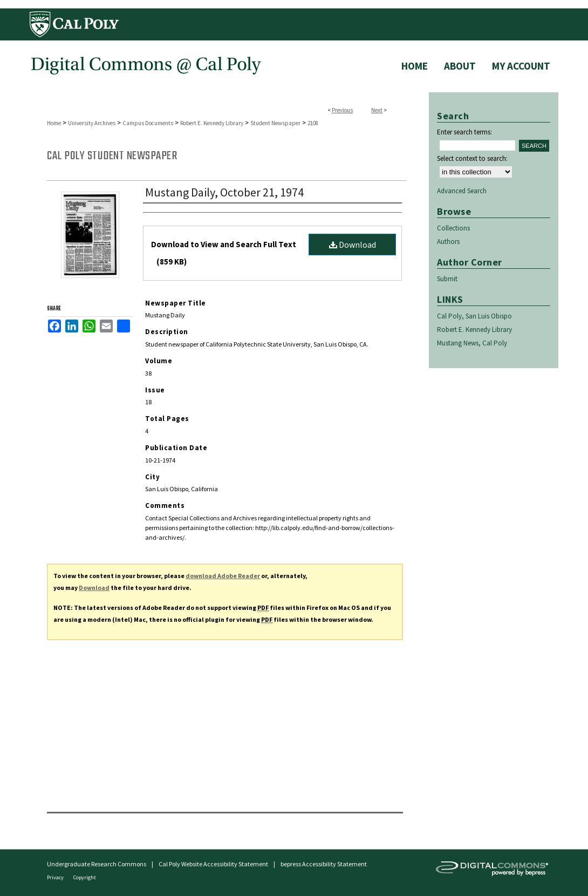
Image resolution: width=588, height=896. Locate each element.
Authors (448, 242)
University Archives (92, 123)
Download (353, 245)
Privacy (56, 877)
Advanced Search (462, 191)
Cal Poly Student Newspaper (112, 156)
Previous (342, 110)
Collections (453, 228)
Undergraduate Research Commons (97, 864)
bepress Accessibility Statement (324, 864)
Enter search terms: (464, 132)
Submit (447, 279)
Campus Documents (148, 123)
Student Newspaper (275, 123)
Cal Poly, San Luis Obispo (474, 316)
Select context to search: (472, 158)
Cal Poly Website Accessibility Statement (213, 864)
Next (377, 110)
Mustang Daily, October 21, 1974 (224, 192)
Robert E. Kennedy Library (212, 123)
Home (54, 123)
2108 (313, 123)
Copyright (85, 877)
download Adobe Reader (223, 576)
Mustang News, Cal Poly (472, 343)
